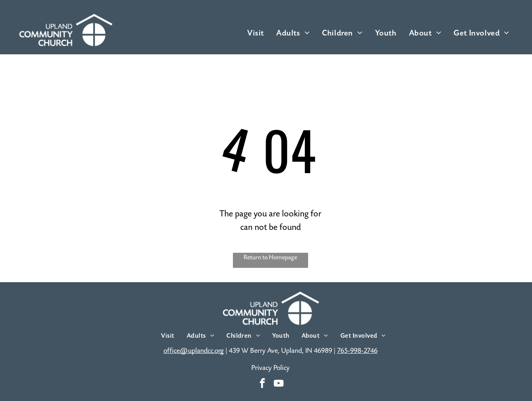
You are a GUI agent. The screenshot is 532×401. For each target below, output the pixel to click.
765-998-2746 (357, 351)
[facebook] (262, 384)
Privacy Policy (270, 368)
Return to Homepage (270, 257)
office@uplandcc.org (194, 351)
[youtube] (279, 384)
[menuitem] (256, 33)
